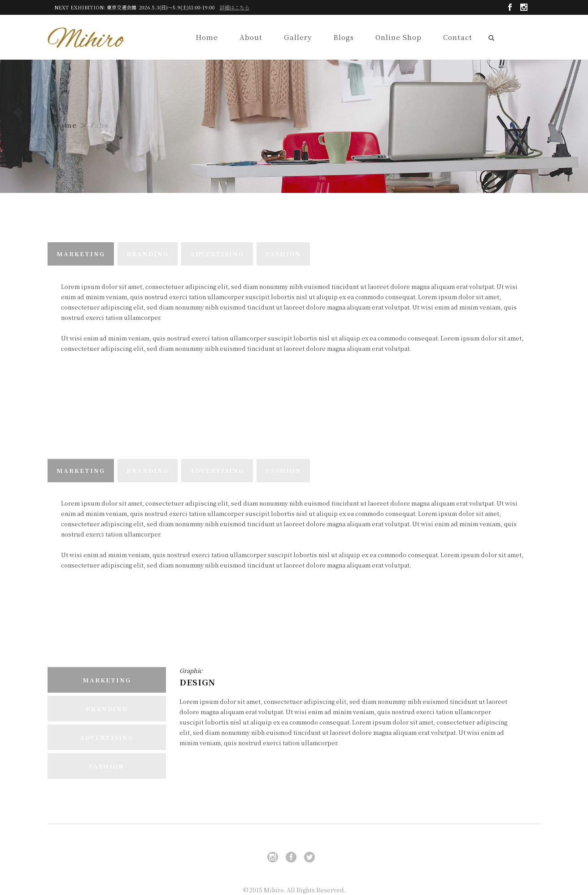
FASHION (283, 254)
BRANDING (148, 254)
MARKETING (81, 254)
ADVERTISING (217, 254)
